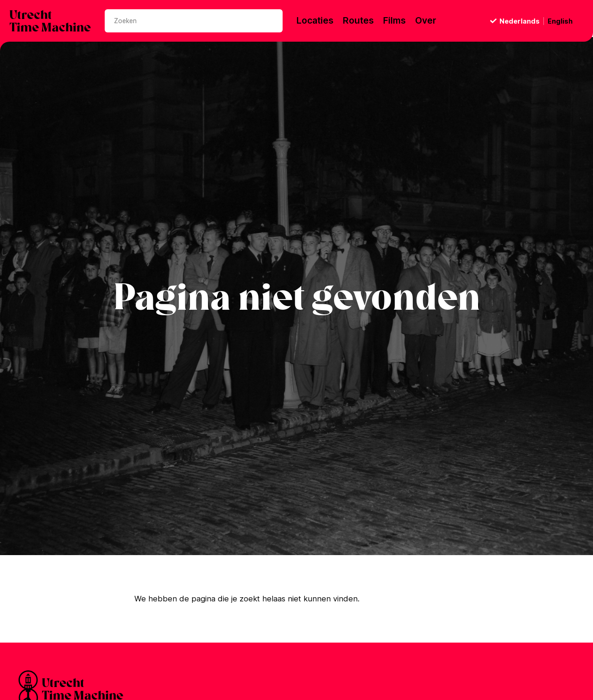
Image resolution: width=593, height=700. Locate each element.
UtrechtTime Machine (50, 22)
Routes (358, 21)
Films (394, 21)
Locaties (315, 21)
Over (426, 21)
